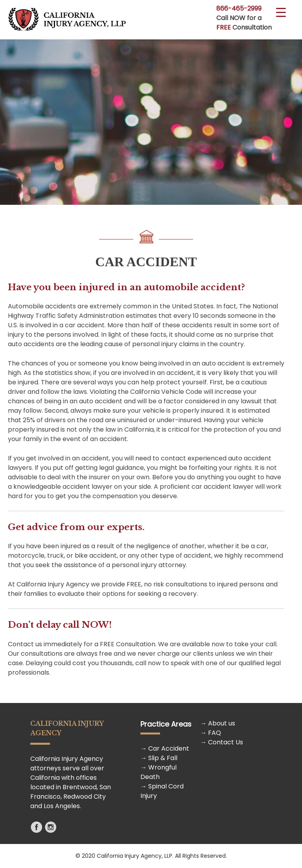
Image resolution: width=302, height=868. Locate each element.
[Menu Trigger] (281, 12)
